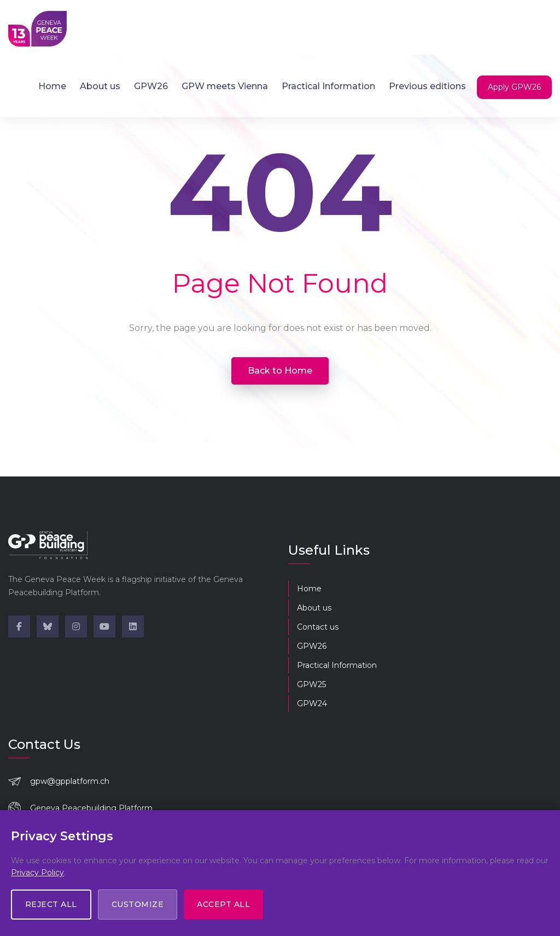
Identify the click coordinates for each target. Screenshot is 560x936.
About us (100, 86)
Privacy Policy (37, 872)
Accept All (224, 904)
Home (52, 86)
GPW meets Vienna (225, 86)
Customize (138, 904)
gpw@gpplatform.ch (70, 781)
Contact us (318, 627)
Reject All (51, 904)
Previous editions (427, 86)
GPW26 (151, 86)
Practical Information (328, 86)
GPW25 (311, 684)
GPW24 (312, 704)
